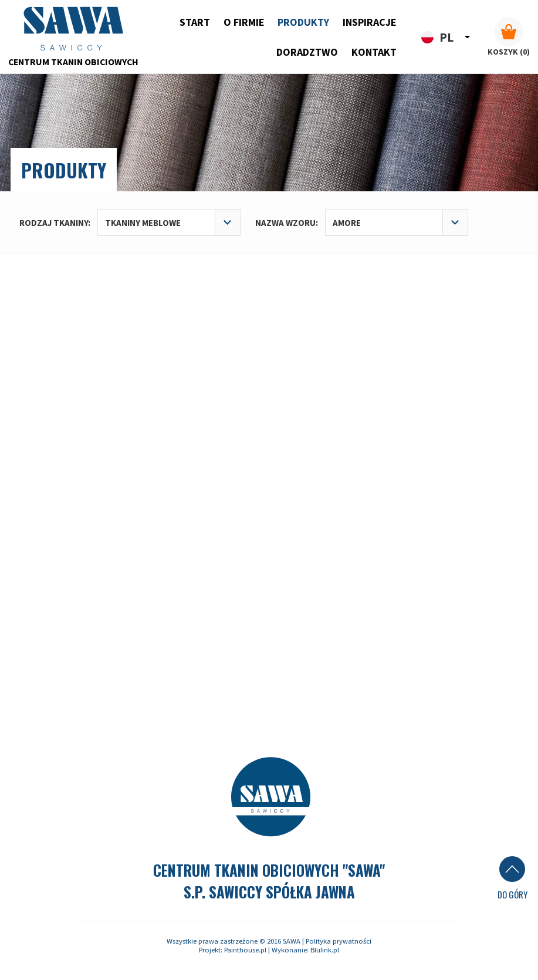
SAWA (292, 941)
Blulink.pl (325, 950)
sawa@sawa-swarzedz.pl (441, 537)
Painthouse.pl (245, 950)
